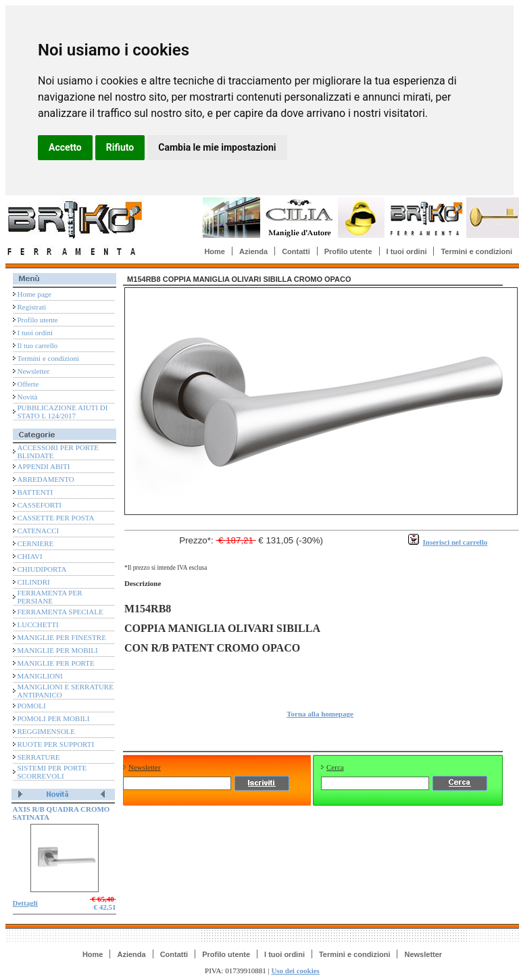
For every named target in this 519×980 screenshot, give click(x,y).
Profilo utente (348, 251)
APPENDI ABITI (44, 466)
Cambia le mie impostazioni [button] (217, 147)
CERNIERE (36, 543)
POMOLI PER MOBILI (54, 718)
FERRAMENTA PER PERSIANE (50, 597)
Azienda (253, 251)
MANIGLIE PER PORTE (56, 663)
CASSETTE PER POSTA (56, 518)
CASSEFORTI (40, 505)
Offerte (28, 384)
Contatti (296, 251)
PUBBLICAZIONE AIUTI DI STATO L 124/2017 (63, 412)
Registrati (32, 307)
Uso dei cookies (295, 971)
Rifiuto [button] (120, 147)
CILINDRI (34, 582)
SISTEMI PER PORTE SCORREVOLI (52, 772)
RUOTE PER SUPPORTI (56, 744)
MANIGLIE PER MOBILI (58, 650)
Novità (28, 397)
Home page (34, 294)
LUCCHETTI (38, 624)
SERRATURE (39, 757)
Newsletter (34, 371)
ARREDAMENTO (46, 479)
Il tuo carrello (38, 345)
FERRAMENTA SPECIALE (60, 612)
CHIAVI (30, 556)
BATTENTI (35, 492)
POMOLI (32, 706)
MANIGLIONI (40, 676)
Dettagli (25, 903)
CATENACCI (39, 531)
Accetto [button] (65, 147)
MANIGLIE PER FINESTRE (62, 637)
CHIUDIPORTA (42, 569)
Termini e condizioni (476, 251)
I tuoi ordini (407, 251)
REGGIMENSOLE (47, 731)
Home (215, 251)
